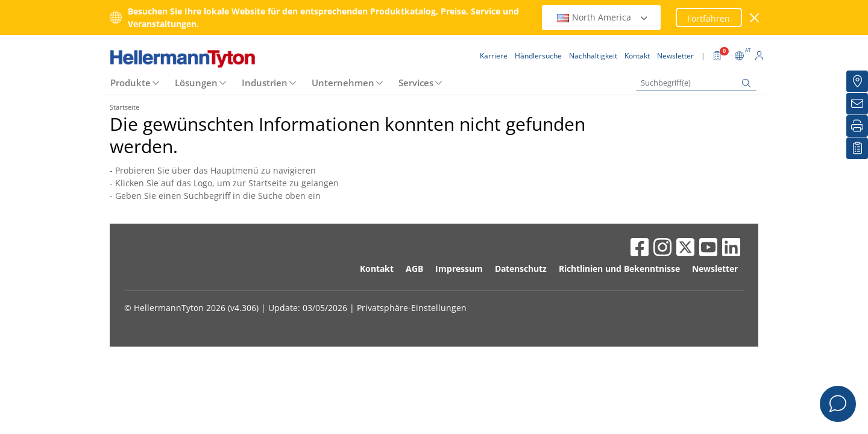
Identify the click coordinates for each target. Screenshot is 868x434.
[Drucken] (857, 126)
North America (603, 17)
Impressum (459, 269)
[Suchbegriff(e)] (696, 83)
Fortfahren (709, 18)
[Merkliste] (857, 148)
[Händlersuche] (857, 81)
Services (416, 83)
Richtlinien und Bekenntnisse (619, 269)
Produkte (131, 83)
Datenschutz (521, 269)
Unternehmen (343, 83)
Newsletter (715, 269)
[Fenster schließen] (755, 18)
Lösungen (196, 83)
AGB (414, 269)
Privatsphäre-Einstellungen (412, 308)
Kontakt (377, 269)
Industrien (265, 83)
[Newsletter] (857, 104)
